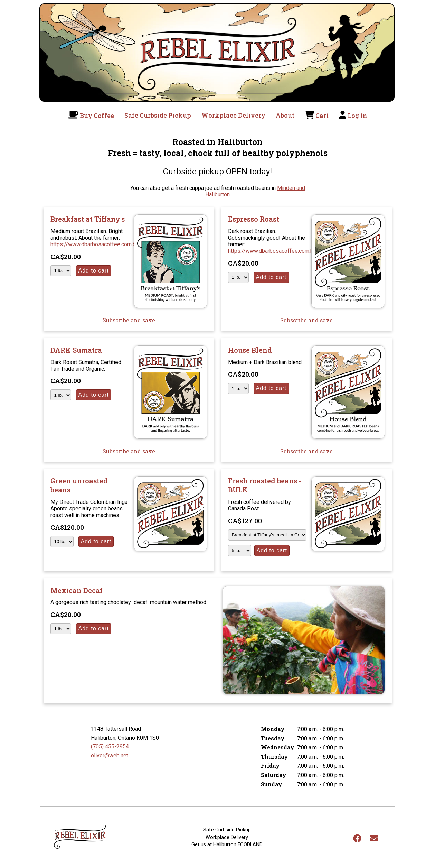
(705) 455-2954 (110, 746)
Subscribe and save (129, 320)
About (285, 115)
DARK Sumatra (76, 350)
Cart (322, 116)
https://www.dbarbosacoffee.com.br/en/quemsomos (115, 244)
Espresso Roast (254, 219)
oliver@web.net (110, 755)
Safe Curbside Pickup (158, 115)
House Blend (250, 350)
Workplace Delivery (233, 115)
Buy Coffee (97, 116)
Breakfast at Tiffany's (88, 219)
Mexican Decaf (77, 590)
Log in (357, 116)
